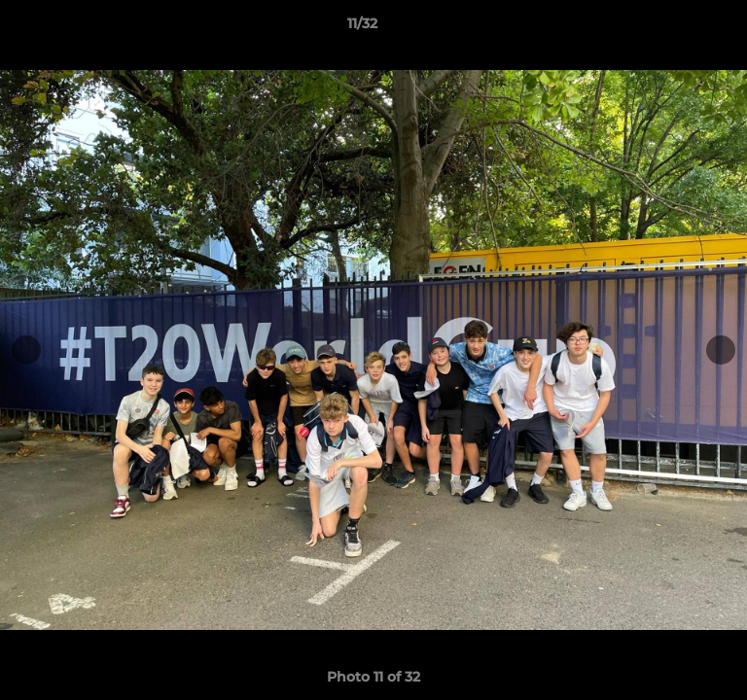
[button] (677, 28)
